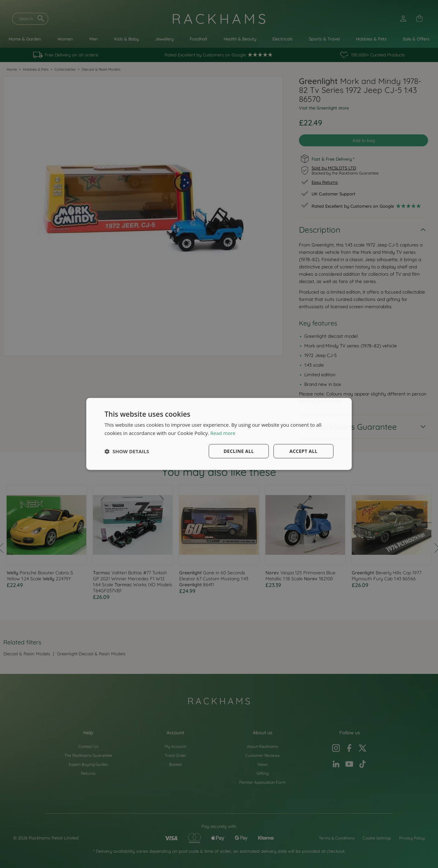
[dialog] (219, 434)
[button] (127, 451)
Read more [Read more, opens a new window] (223, 433)
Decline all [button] (239, 451)
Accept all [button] (303, 451)
